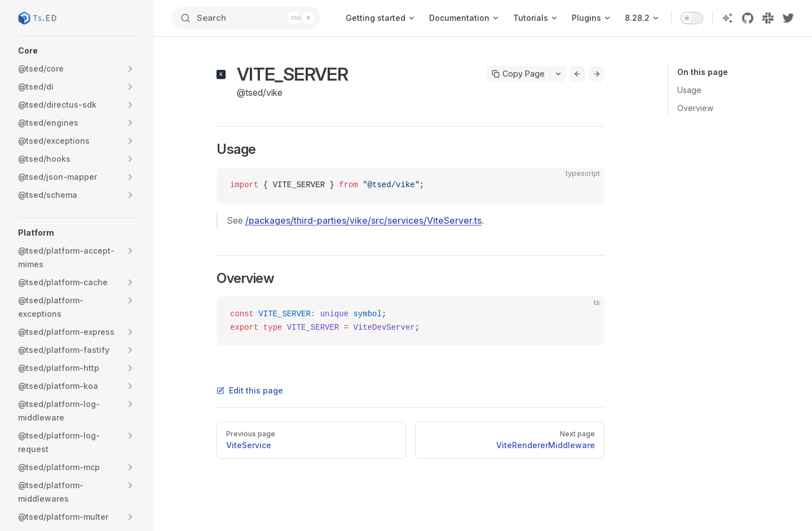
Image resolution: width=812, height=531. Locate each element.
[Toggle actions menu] (558, 74)
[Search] (246, 18)
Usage (689, 90)
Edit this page (250, 390)
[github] (748, 18)
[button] (77, 51)
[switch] (692, 18)
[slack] (768, 18)
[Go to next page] (597, 74)
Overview (695, 108)
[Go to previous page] (577, 74)
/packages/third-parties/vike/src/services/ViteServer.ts (363, 220)
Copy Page (518, 74)
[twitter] (788, 18)
